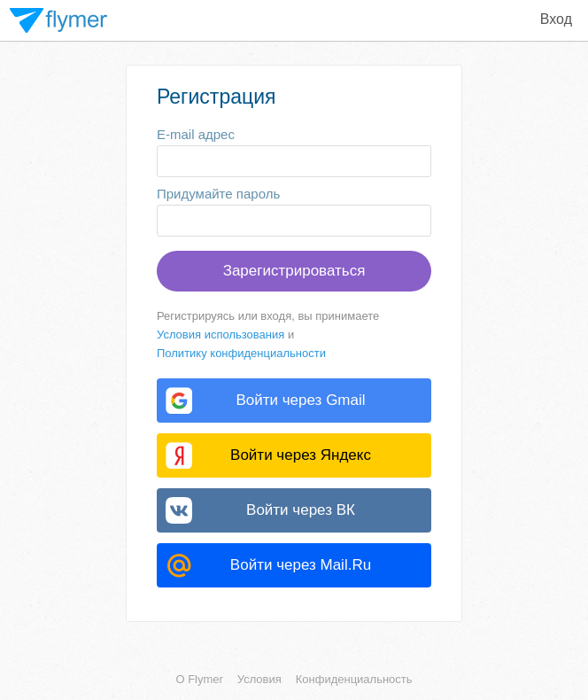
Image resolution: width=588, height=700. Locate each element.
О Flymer (199, 679)
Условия (259, 679)
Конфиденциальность (354, 679)
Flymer (58, 20)
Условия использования (220, 334)
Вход (556, 19)
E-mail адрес (196, 134)
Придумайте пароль (218, 194)
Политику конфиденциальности (241, 353)
